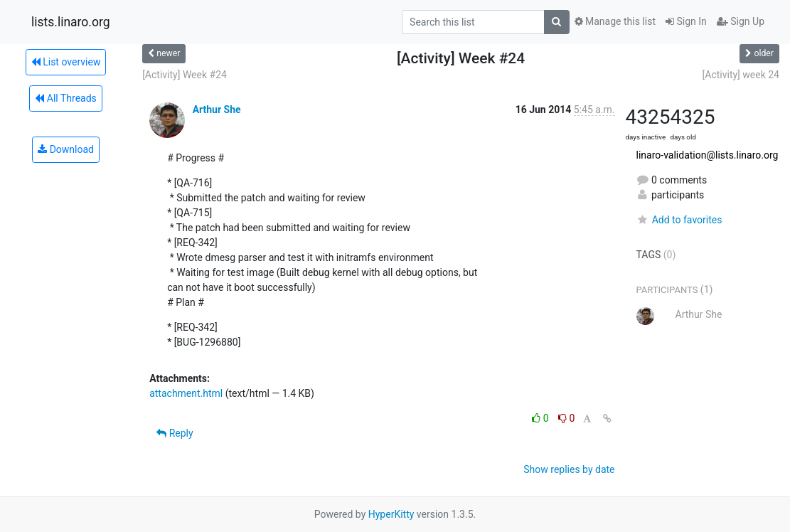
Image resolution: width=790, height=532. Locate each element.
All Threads (65, 98)
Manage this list (615, 21)
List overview (66, 62)
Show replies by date (569, 469)
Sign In (686, 21)
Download (66, 149)
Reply (175, 433)
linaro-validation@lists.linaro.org (708, 155)
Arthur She (217, 110)
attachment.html (186, 393)
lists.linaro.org (71, 22)
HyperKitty (391, 514)
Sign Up (741, 21)
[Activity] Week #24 (185, 75)
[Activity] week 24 (741, 75)
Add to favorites (679, 220)
